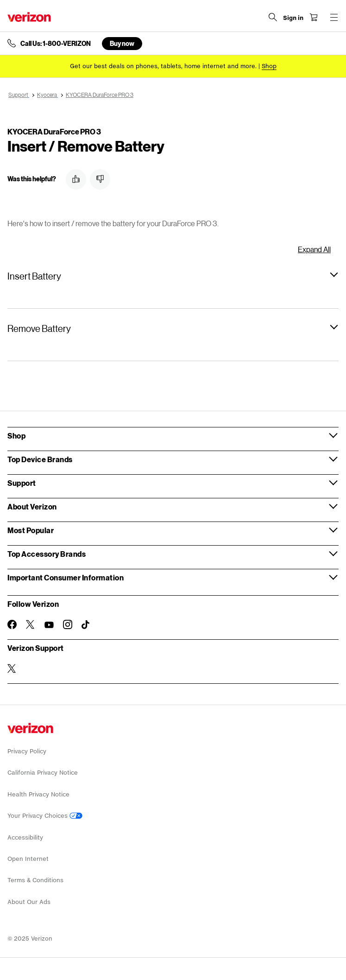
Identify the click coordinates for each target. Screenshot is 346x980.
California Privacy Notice (43, 773)
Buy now (122, 43)
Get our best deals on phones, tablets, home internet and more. (163, 66)
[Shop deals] (269, 66)
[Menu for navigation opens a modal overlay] (334, 17)
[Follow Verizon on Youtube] (49, 625)
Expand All (314, 249)
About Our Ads (29, 902)
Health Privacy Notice (38, 794)
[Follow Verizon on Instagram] (68, 624)
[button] (76, 179)
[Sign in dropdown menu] (293, 18)
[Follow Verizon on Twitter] (31, 624)
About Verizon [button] (32, 506)
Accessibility (25, 837)
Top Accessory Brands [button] (47, 554)
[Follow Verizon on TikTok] (86, 625)
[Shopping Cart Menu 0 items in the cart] (314, 17)
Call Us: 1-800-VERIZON (56, 44)
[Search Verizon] (273, 17)
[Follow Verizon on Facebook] (12, 624)
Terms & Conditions (35, 880)
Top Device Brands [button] (40, 459)
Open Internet (28, 859)
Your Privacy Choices (45, 816)
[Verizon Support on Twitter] (12, 668)
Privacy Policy (27, 751)
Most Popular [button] (31, 530)
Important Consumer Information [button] (66, 577)
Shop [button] (16, 436)
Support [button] (22, 483)
